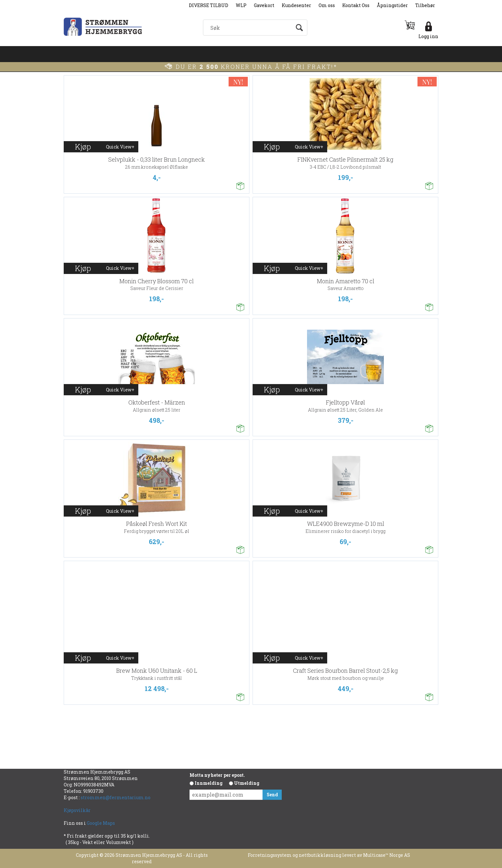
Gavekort (264, 5)
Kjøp (83, 147)
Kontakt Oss (356, 5)
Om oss (327, 5)
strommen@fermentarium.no (116, 797)
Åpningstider (392, 5)
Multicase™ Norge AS (387, 855)
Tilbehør (425, 5)
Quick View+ (120, 147)
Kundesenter (296, 5)
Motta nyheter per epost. (217, 775)
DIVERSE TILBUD (209, 5)
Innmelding (209, 783)
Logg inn (428, 36)
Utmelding (247, 783)
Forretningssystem (270, 855)
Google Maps (101, 823)
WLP (241, 5)
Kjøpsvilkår (77, 810)
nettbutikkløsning (320, 855)
